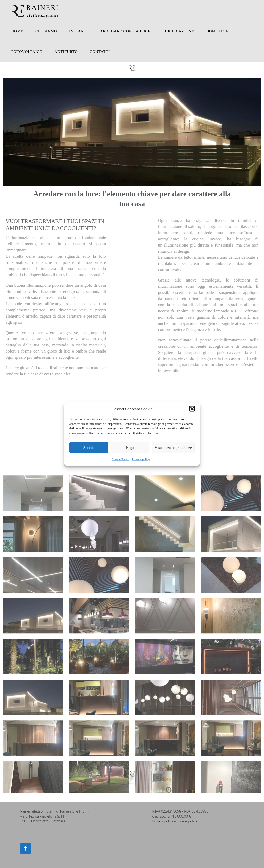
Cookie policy (187, 821)
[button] (192, 409)
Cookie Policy (120, 459)
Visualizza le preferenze (173, 448)
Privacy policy (141, 459)
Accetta (89, 448)
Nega (130, 448)
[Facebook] (26, 848)
